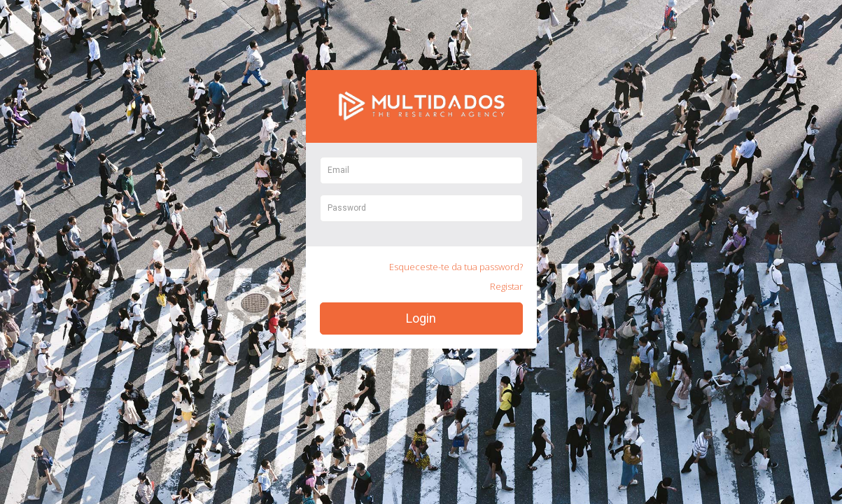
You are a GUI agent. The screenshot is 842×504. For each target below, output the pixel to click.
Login (421, 318)
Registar (506, 286)
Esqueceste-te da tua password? (456, 267)
